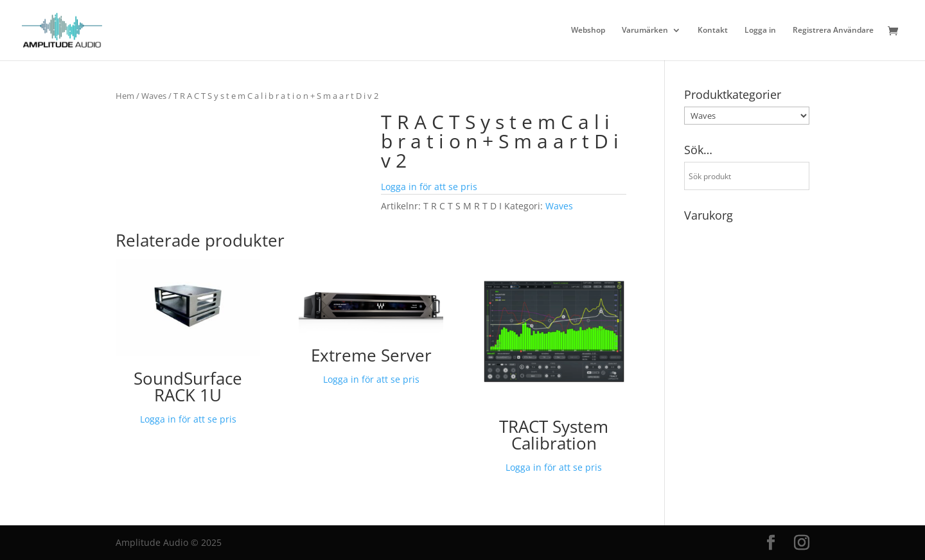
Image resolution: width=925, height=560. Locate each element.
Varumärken (645, 31)
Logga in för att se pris (429, 187)
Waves (154, 96)
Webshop (588, 31)
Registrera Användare (833, 31)
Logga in (760, 31)
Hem (125, 96)
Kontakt (713, 31)
